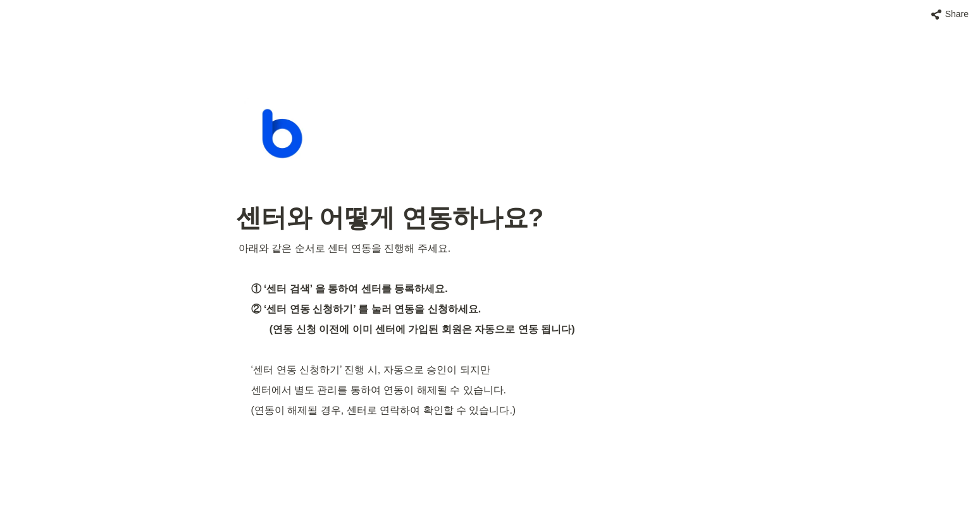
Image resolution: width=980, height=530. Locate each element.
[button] (950, 15)
